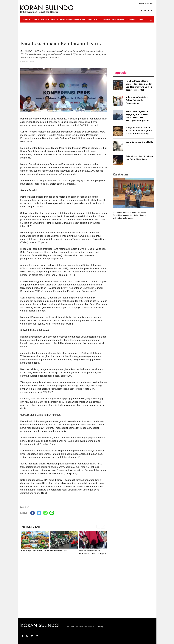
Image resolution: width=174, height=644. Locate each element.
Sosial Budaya (94, 20)
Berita (37, 20)
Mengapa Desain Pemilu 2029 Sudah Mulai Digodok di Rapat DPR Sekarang (139, 131)
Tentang (100, 627)
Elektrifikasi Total (59, 551)
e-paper (132, 20)
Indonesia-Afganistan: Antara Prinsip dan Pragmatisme (137, 100)
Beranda (28, 20)
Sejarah (106, 20)
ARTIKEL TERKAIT (31, 527)
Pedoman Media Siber (85, 627)
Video (140, 20)
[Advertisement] (64, 588)
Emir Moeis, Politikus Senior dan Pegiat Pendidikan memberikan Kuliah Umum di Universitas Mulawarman (130, 215)
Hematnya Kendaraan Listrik (35, 551)
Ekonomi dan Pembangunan (73, 20)
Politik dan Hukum (50, 20)
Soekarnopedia (119, 20)
